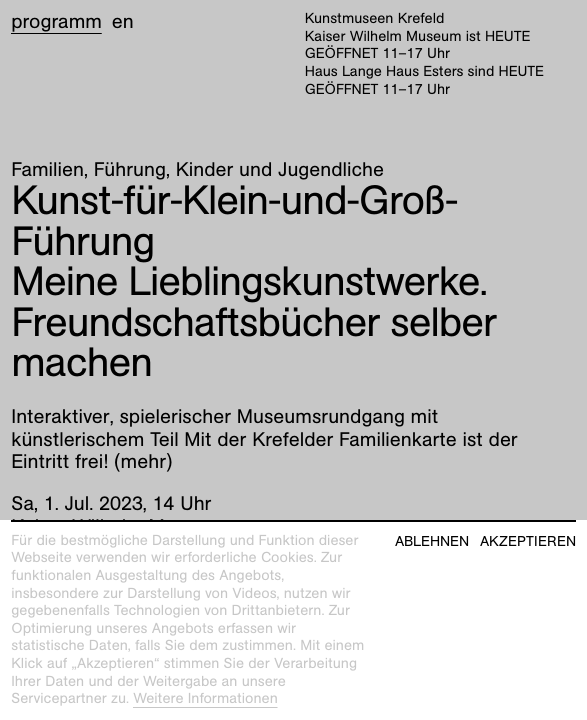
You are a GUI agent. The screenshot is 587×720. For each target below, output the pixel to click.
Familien (47, 170)
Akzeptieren (528, 541)
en (123, 22)
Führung (130, 170)
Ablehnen (432, 541)
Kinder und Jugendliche (280, 170)
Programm (56, 22)
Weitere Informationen (205, 699)
